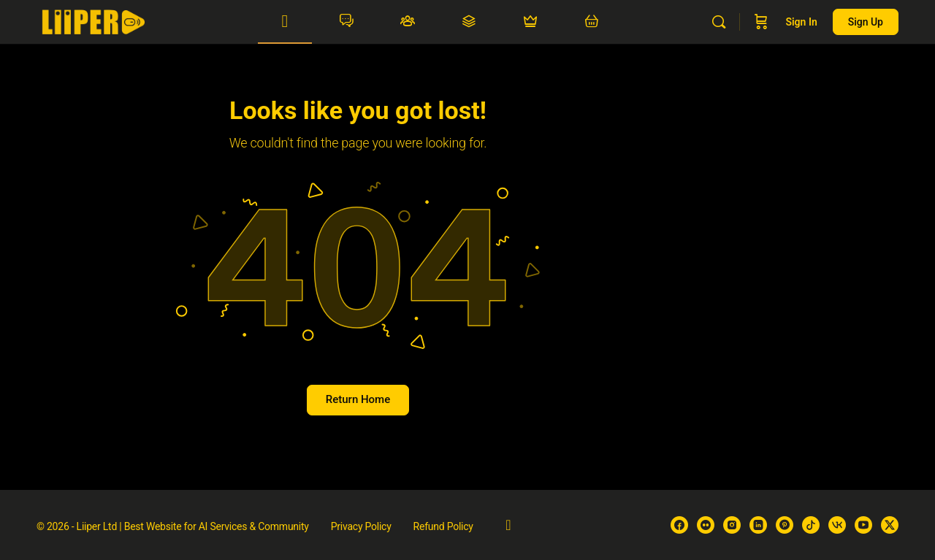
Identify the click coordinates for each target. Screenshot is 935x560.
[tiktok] (811, 525)
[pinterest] (785, 525)
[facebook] (679, 525)
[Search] (719, 22)
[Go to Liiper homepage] (93, 20)
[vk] (837, 525)
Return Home (358, 399)
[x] (890, 525)
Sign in (801, 22)
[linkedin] (758, 525)
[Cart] (761, 22)
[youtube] (863, 525)
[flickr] (706, 525)
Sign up (866, 22)
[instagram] (732, 525)
